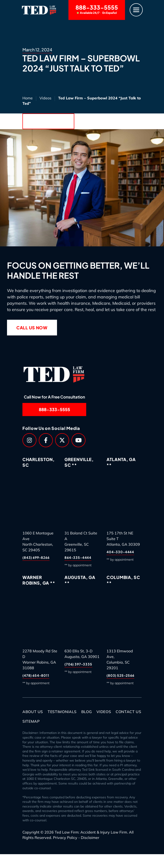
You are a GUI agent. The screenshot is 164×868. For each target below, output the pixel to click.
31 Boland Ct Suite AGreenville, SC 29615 (81, 541)
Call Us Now (32, 328)
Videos (45, 98)
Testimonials (62, 712)
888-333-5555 (97, 9)
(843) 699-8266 (36, 557)
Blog (87, 712)
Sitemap (31, 721)
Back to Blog (48, 121)
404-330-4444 (120, 552)
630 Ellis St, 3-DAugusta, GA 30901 (82, 654)
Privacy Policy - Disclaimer (76, 838)
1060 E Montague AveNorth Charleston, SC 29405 (38, 541)
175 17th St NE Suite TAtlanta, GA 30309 (123, 539)
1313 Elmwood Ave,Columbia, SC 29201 (120, 659)
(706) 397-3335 (78, 664)
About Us (33, 712)
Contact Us (128, 712)
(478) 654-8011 (36, 675)
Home (28, 98)
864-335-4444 (78, 557)
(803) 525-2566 (120, 675)
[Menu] (136, 10)
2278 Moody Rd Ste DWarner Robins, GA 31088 (40, 659)
